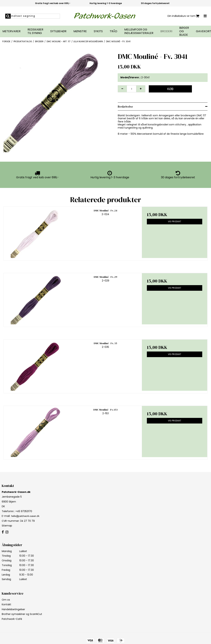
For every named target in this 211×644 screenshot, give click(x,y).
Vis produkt (175, 221)
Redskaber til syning (35, 31)
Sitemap (7, 526)
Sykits (98, 31)
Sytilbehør (58, 31)
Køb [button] (170, 89)
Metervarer (11, 31)
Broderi (166, 31)
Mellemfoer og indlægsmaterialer (139, 31)
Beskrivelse (125, 106)
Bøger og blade (184, 31)
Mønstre (80, 31)
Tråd (113, 31)
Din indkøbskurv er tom (183, 16)
